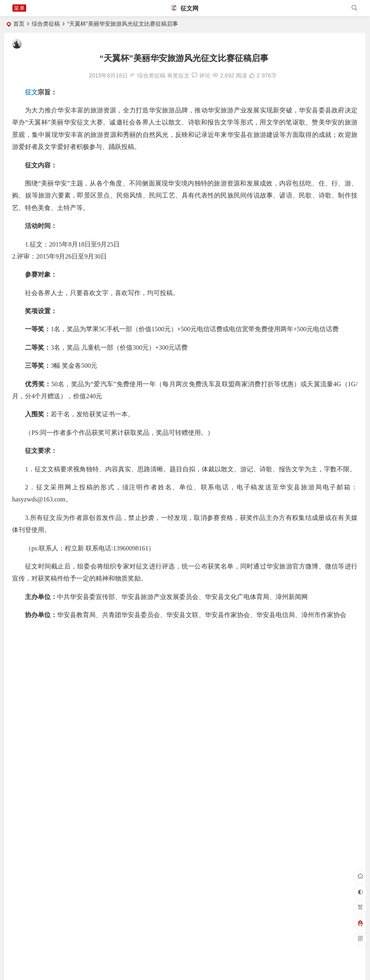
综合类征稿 (46, 24)
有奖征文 (178, 75)
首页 (19, 24)
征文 (31, 92)
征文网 (185, 8)
